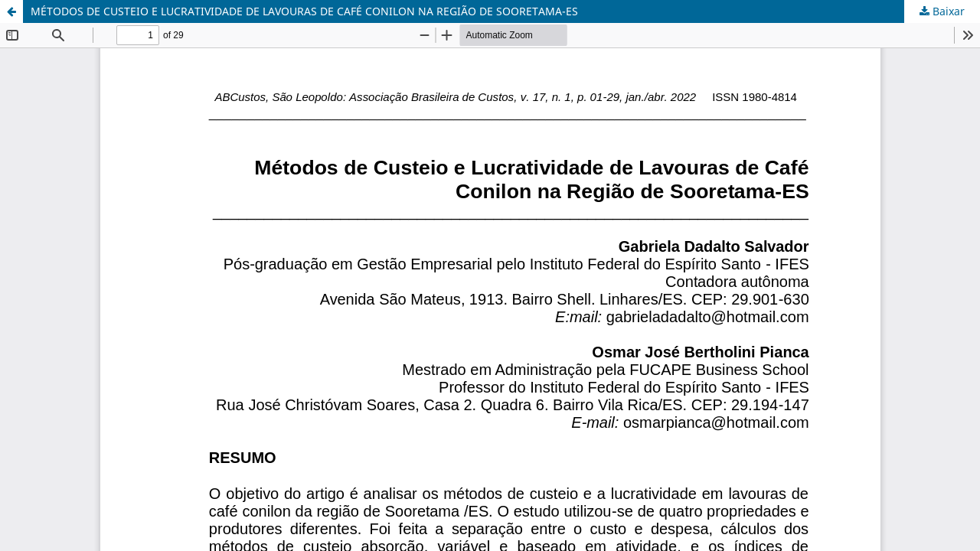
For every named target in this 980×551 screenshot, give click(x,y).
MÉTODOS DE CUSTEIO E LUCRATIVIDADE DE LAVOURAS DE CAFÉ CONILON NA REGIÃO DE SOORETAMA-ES (304, 11)
